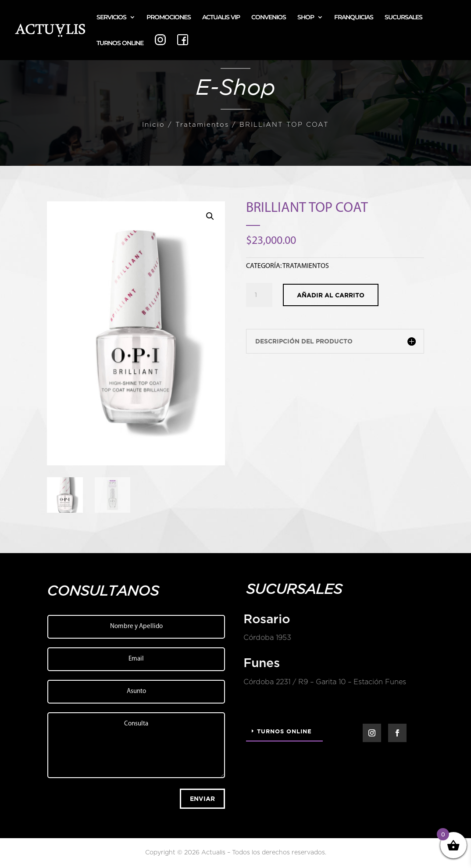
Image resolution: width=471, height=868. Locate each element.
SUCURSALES (403, 18)
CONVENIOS (269, 18)
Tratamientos (202, 125)
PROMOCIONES (169, 18)
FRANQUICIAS (354, 18)
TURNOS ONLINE (120, 43)
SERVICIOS (111, 18)
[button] (210, 216)
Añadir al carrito (331, 295)
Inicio (153, 125)
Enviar (202, 798)
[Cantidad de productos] (259, 295)
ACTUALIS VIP (221, 18)
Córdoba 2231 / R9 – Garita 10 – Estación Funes (324, 682)
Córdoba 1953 (267, 638)
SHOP (306, 18)
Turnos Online (284, 731)
